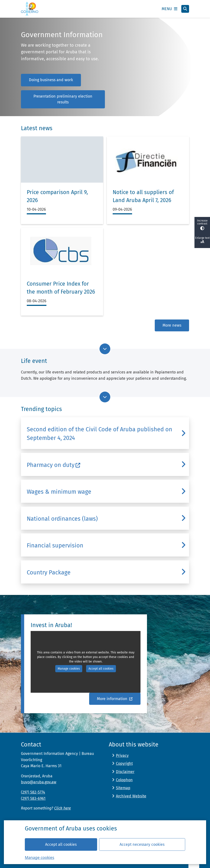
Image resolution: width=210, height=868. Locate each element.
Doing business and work (51, 80)
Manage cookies (39, 857)
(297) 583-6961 (33, 798)
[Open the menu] (170, 9)
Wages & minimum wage (59, 492)
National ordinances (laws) (62, 519)
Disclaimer (125, 772)
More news (172, 325)
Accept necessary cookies (142, 844)
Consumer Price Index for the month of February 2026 (61, 288)
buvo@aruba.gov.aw (39, 782)
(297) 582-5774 (33, 792)
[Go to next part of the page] (105, 349)
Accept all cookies (61, 844)
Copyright (124, 764)
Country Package (49, 572)
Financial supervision (55, 545)
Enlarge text (202, 240)
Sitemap (123, 788)
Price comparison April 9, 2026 (57, 196)
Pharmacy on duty (54, 465)
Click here (62, 808)
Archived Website (131, 796)
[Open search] (185, 9)
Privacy (122, 756)
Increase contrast (202, 225)
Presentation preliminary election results (63, 99)
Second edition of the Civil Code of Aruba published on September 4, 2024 (99, 434)
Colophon (124, 780)
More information (115, 699)
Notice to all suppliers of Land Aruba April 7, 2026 (143, 196)
